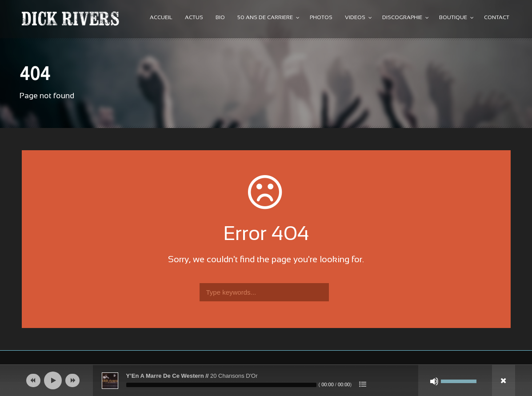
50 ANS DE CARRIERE (265, 18)
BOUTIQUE (453, 18)
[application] (266, 380)
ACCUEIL (161, 18)
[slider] (221, 385)
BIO (220, 18)
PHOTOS (321, 18)
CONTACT (497, 18)
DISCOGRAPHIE (402, 18)
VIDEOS (355, 18)
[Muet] (434, 381)
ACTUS (194, 18)
